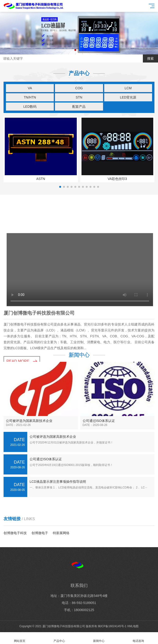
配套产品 (79, 107)
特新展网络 (61, 533)
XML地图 (133, 626)
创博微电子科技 (15, 533)
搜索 (150, 58)
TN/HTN (30, 97)
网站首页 (20, 638)
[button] (75, 50)
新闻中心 (99, 638)
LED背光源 (128, 97)
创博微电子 (40, 533)
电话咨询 (138, 638)
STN (79, 97)
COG (79, 88)
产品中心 (59, 638)
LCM (128, 88)
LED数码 (30, 107)
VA (30, 88)
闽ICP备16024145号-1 (112, 626)
